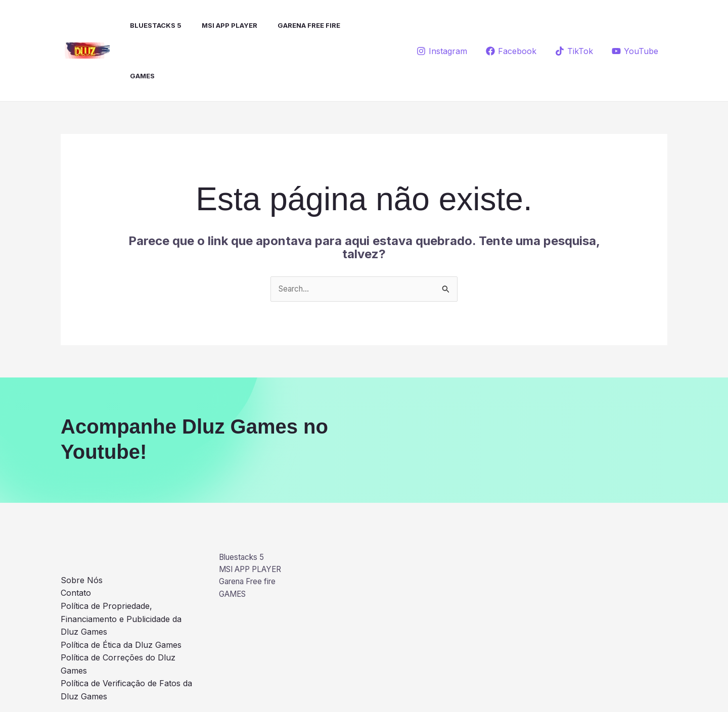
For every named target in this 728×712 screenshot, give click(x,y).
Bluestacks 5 (146, 25)
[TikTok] (574, 26)
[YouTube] (635, 26)
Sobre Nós (82, 530)
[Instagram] (442, 26)
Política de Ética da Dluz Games (121, 595)
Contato (76, 543)
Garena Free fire (291, 25)
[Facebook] (511, 26)
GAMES (351, 25)
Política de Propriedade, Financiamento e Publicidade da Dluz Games (121, 569)
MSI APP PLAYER (215, 25)
